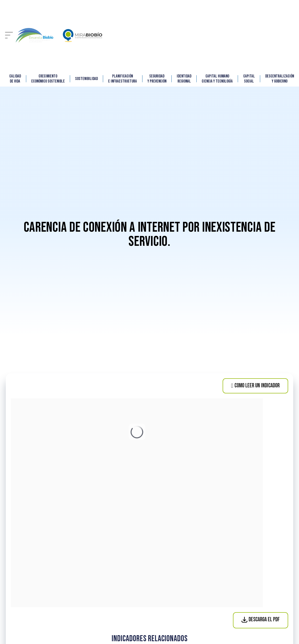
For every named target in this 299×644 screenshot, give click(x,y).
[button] (9, 35)
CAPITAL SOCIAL (249, 79)
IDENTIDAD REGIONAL (184, 79)
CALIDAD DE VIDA (15, 79)
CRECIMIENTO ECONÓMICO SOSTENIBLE (48, 79)
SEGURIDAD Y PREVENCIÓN (157, 79)
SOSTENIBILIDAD (86, 79)
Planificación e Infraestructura (123, 79)
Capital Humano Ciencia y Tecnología (217, 79)
